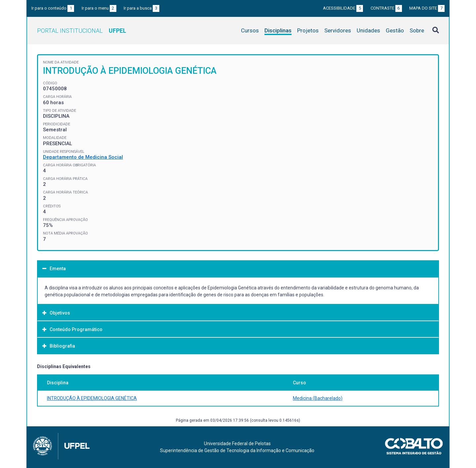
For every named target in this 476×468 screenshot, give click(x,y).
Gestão (395, 30)
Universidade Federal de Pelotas (237, 444)
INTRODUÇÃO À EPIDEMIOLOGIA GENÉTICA (92, 398)
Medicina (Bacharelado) (318, 398)
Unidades (368, 30)
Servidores (338, 30)
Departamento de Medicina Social (83, 157)
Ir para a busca (141, 8)
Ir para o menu (99, 8)
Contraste (386, 8)
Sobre (417, 30)
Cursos (250, 30)
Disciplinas (278, 30)
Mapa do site (427, 8)
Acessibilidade (343, 8)
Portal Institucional (82, 31)
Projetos (308, 30)
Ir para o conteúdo (53, 8)
